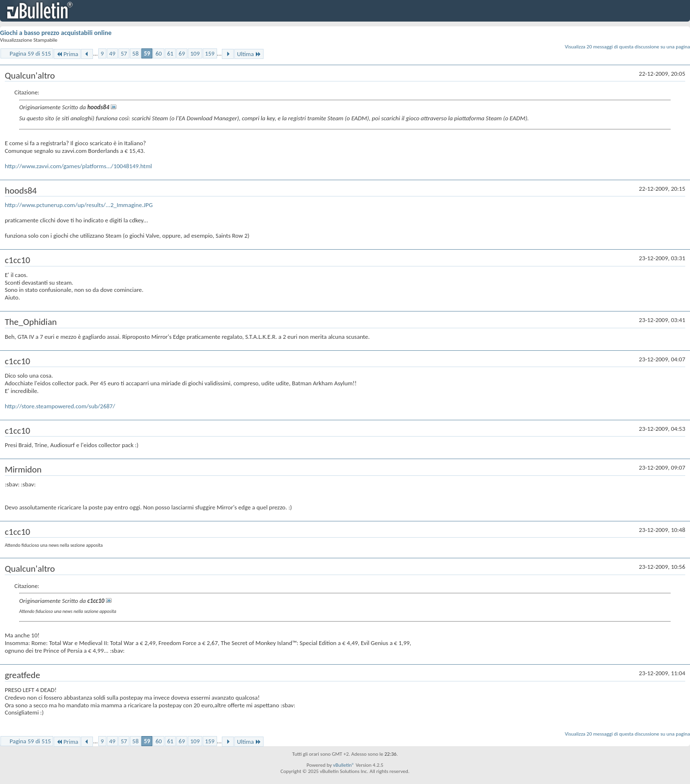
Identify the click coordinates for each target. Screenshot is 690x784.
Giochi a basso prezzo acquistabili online (56, 33)
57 (124, 53)
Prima (67, 54)
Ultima (249, 54)
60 (158, 53)
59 (147, 53)
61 (170, 53)
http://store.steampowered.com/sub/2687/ (60, 406)
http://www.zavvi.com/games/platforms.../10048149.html (78, 166)
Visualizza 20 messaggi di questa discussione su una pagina (627, 47)
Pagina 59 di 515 (30, 53)
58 (135, 53)
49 (112, 53)
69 (182, 53)
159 (210, 53)
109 (195, 53)
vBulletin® (344, 765)
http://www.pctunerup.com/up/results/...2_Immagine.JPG (79, 205)
